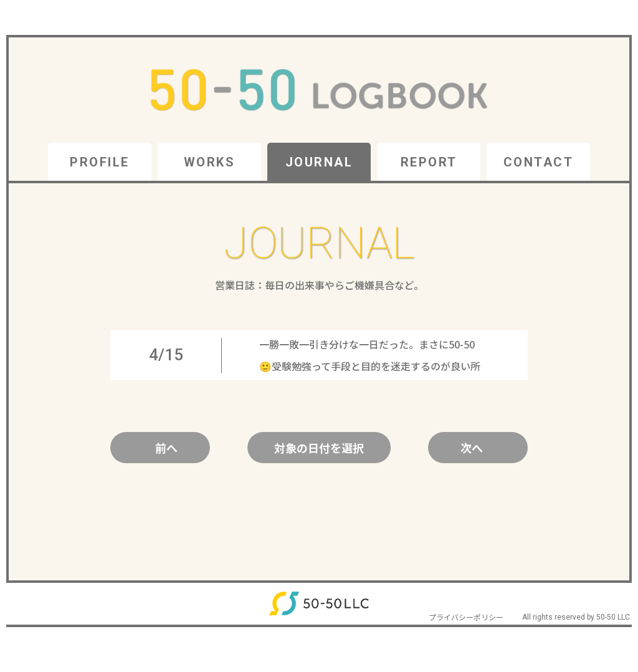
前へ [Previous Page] (166, 448)
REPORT (429, 162)
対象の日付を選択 (319, 448)
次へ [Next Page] (472, 448)
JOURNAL (319, 162)
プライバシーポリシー (466, 617)
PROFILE (100, 162)
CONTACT (539, 162)
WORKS (210, 162)
